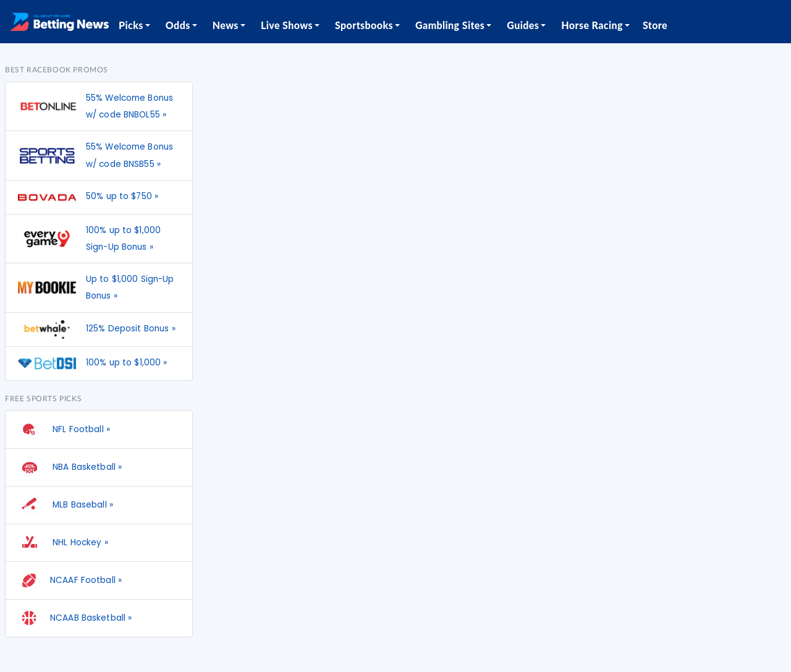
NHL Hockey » (63, 543)
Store (655, 25)
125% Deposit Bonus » (131, 329)
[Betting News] (59, 22)
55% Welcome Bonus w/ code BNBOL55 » (129, 106)
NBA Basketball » (70, 467)
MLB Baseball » (66, 505)
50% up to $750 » (122, 196)
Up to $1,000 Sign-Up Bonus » (130, 287)
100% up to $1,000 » (127, 363)
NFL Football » (64, 430)
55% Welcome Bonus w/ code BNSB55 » (129, 155)
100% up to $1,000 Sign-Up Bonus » (123, 239)
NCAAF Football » (70, 581)
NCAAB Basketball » (75, 618)
